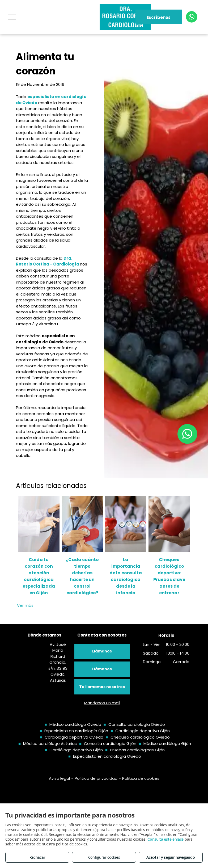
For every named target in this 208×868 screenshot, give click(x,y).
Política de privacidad (96, 778)
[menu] (12, 17)
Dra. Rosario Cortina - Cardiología (48, 261)
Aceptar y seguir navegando (171, 857)
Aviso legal (59, 778)
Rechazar (37, 857)
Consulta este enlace (165, 839)
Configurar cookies (104, 857)
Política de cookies (141, 778)
